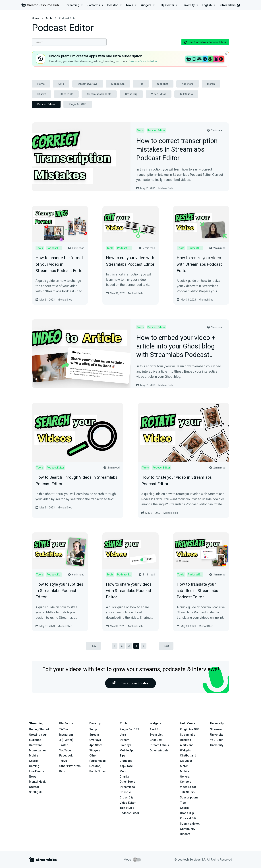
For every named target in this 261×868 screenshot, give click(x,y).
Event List (156, 735)
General (185, 777)
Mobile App (118, 84)
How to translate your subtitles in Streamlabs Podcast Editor (197, 591)
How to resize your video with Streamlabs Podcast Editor (199, 264)
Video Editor (159, 94)
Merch (211, 84)
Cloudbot (163, 84)
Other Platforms (70, 766)
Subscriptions (189, 797)
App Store (188, 84)
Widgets (95, 750)
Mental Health (38, 782)
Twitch (64, 745)
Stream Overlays (88, 84)
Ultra (61, 84)
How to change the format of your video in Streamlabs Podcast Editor (60, 264)
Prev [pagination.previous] (93, 646)
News (33, 777)
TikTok (64, 730)
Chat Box (156, 740)
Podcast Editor (46, 104)
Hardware (35, 745)
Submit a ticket (190, 824)
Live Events (37, 771)
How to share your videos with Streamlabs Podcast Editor (129, 591)
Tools (49, 18)
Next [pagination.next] (166, 646)
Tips (141, 84)
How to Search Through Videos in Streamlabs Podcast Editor (76, 480)
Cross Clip (131, 94)
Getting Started (39, 730)
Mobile (34, 756)
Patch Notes (98, 771)
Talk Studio (186, 94)
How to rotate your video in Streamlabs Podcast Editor (177, 480)
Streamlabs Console (99, 94)
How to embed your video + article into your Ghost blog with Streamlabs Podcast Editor (176, 346)
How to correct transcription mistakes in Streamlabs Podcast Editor (177, 150)
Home (36, 18)
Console (186, 782)
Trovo (63, 761)
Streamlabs (230, 5)
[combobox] (69, 42)
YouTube (65, 750)
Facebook (66, 756)
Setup (93, 730)
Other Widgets (159, 750)
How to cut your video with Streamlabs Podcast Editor (130, 261)
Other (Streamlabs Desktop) (98, 761)
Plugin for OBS (78, 104)
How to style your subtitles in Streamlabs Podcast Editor (59, 591)
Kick (62, 771)
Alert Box (156, 730)
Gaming (34, 766)
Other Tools (66, 94)
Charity (42, 94)
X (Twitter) (66, 740)
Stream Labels (159, 745)
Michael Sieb (166, 188)
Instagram (66, 735)
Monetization (38, 750)
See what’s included (143, 61)
